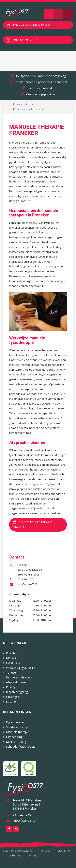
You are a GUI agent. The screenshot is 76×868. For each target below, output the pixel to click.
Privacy (11, 687)
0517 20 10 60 (25, 579)
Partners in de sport (19, 677)
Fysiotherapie (15, 722)
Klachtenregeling (17, 692)
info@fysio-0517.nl (29, 584)
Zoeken (58, 14)
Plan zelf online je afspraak (31, 25)
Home (17, 109)
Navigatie (49, 14)
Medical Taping (16, 742)
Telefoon (68, 14)
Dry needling (14, 737)
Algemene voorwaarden (19, 851)
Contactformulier (25, 40)
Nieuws (11, 658)
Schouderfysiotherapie (21, 747)
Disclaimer (64, 851)
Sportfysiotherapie (18, 727)
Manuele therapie (18, 732)
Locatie (11, 702)
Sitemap (15, 855)
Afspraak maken (17, 682)
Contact (33, 855)
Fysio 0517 (13, 663)
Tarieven (12, 672)
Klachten (12, 653)
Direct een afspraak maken (32, 525)
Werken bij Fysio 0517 (20, 668)
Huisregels (13, 697)
